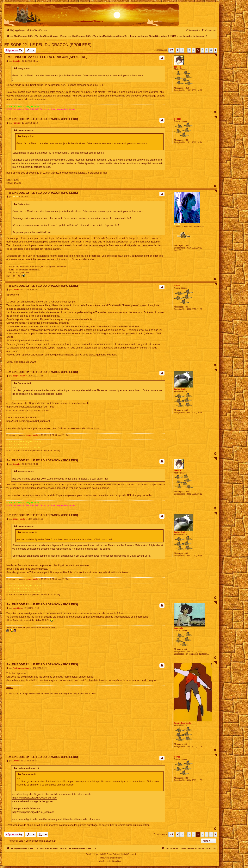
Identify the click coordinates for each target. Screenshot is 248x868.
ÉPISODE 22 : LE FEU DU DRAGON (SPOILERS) (48, 45)
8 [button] (211, 50)
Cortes (177, 286)
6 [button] (202, 50)
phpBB (102, 854)
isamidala (178, 628)
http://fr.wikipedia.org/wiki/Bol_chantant (28, 421)
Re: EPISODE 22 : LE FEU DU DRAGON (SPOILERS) (47, 57)
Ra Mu (177, 224)
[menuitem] (10, 30)
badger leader (180, 389)
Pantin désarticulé (182, 723)
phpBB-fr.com (116, 858)
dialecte (178, 67)
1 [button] (182, 50)
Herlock (178, 119)
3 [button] (189, 50)
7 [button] (207, 50)
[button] (171, 50)
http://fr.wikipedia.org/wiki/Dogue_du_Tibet (30, 407)
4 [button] (194, 50)
